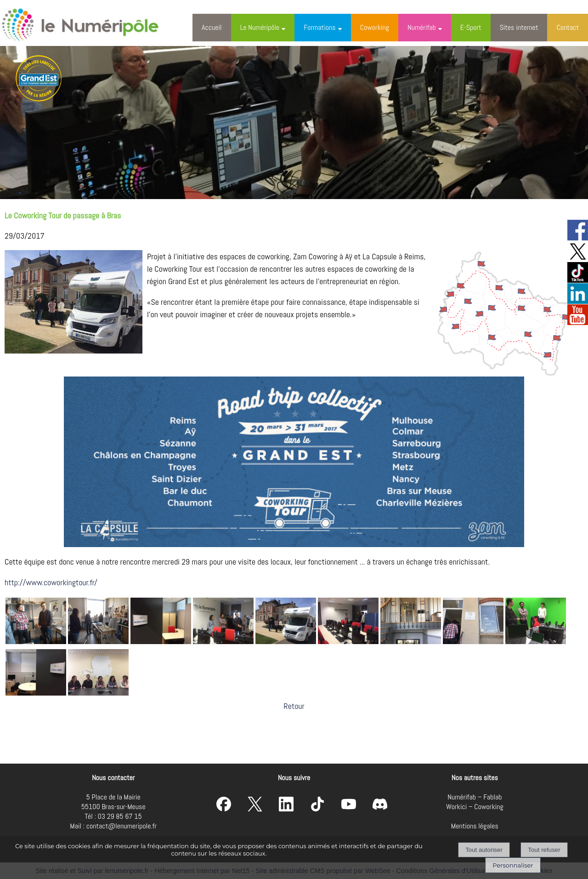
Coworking (375, 27)
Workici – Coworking (475, 807)
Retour (294, 706)
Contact (568, 27)
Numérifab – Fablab (475, 797)
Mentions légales (475, 826)
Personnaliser (513, 865)
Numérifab (422, 27)
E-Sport (471, 27)
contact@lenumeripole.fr (122, 826)
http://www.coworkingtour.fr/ (51, 582)
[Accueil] (89, 23)
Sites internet (519, 27)
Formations (319, 27)
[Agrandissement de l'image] (36, 641)
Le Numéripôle (260, 27)
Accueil (212, 27)
